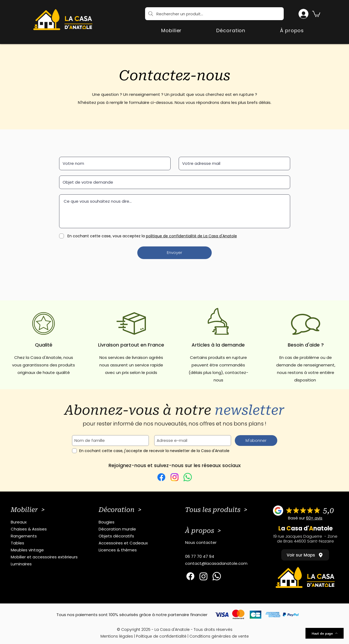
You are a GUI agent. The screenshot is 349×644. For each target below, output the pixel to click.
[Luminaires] (47, 564)
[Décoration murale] (134, 529)
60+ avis (314, 518)
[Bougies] (134, 522)
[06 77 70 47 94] (221, 556)
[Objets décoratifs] (134, 536)
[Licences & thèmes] (134, 550)
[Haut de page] (325, 633)
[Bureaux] (47, 522)
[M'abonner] (256, 441)
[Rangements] (47, 536)
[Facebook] (161, 477)
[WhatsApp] (188, 477)
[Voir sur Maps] (305, 555)
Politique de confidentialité (161, 636)
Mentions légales (117, 636)
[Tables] (47, 543)
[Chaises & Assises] (47, 529)
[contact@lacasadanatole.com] (221, 563)
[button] (316, 14)
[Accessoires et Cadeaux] (134, 543)
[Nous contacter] (221, 543)
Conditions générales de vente (219, 636)
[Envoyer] (174, 253)
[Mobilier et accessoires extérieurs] (47, 557)
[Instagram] (174, 477)
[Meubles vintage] (47, 550)
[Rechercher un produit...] (214, 14)
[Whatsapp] (217, 576)
